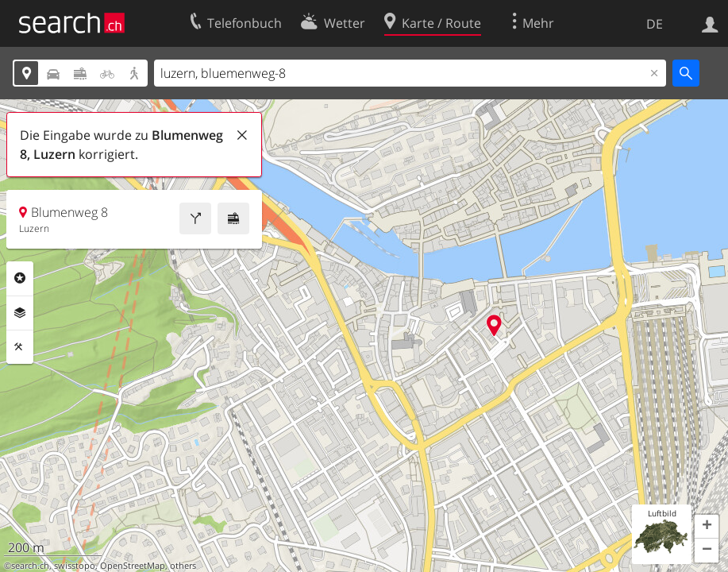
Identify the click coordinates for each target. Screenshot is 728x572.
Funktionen (20, 347)
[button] (707, 527)
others (183, 566)
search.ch (30, 566)
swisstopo (75, 566)
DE (655, 24)
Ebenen (20, 313)
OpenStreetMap (133, 566)
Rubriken (20, 278)
